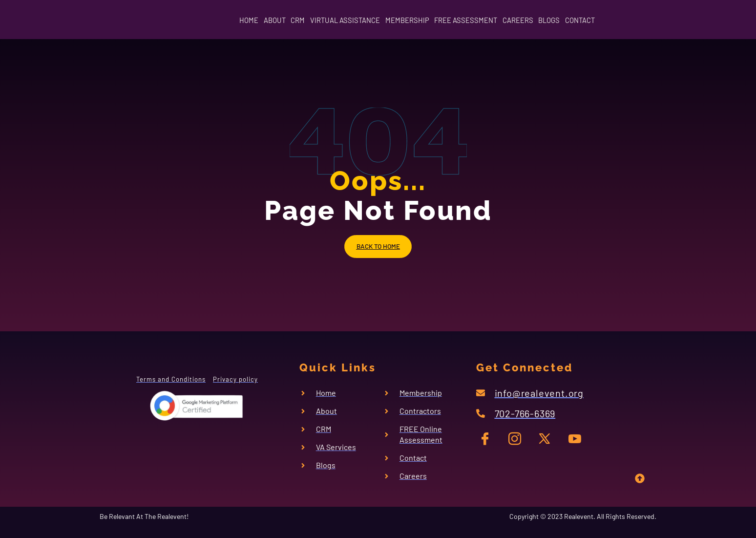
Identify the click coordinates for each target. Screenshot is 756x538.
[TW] (546, 448)
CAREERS (542, 20)
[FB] (490, 448)
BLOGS (585, 20)
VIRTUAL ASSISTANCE (330, 20)
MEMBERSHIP (405, 20)
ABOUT (237, 20)
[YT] (575, 448)
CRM (271, 20)
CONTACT (628, 20)
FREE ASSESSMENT (477, 20)
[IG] (518, 448)
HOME (200, 20)
